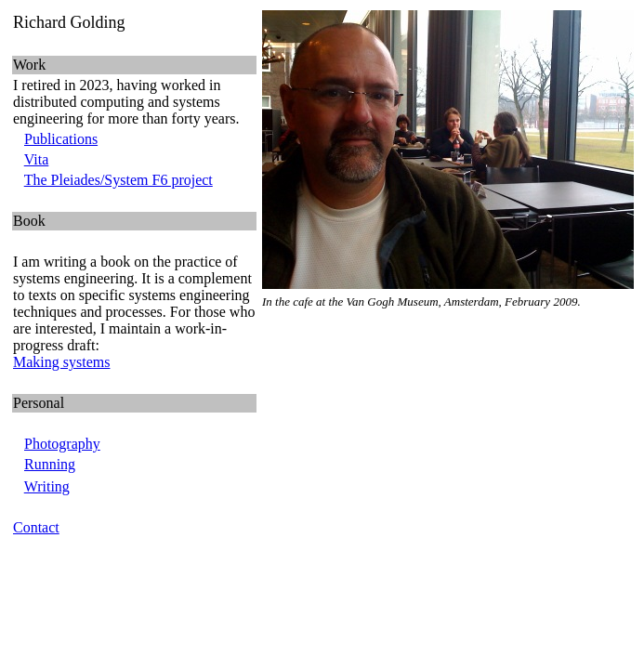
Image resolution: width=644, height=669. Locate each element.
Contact (36, 527)
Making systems (61, 362)
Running (50, 464)
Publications (61, 139)
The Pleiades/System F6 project (118, 180)
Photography (62, 444)
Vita (37, 159)
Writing (47, 486)
